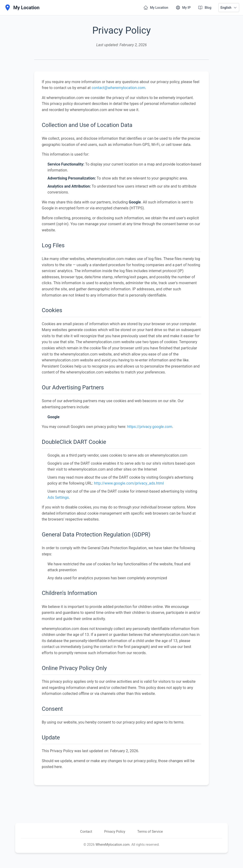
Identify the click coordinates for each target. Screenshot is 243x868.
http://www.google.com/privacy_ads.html (129, 483)
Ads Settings (58, 497)
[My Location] (22, 8)
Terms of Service (153, 832)
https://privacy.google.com (150, 427)
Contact (83, 832)
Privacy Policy (115, 832)
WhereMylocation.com (112, 845)
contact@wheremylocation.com (118, 88)
